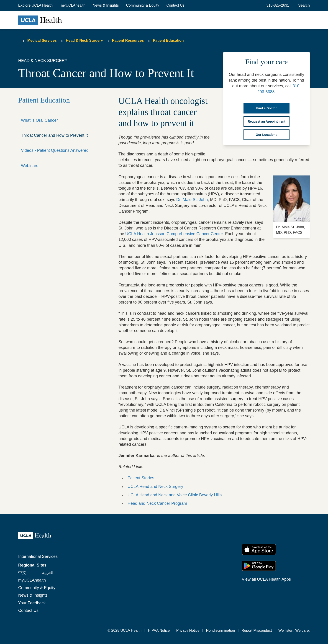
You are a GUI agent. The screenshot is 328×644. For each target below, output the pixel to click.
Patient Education (168, 40)
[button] (36, 5)
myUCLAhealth (73, 5)
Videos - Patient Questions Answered (55, 150)
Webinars (30, 166)
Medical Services (42, 40)
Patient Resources (128, 40)
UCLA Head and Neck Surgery (155, 487)
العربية (48, 573)
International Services (38, 556)
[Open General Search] (303, 5)
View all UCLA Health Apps (266, 579)
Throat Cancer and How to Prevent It (54, 135)
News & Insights (106, 5)
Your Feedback (32, 603)
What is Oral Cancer (39, 120)
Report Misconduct (257, 630)
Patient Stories (141, 478)
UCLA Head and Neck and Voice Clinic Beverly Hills (175, 495)
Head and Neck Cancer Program (157, 503)
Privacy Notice (188, 630)
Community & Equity (143, 5)
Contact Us (175, 5)
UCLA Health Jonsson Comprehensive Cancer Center (174, 234)
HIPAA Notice (159, 630)
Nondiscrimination (220, 630)
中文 (22, 573)
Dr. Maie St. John (192, 200)
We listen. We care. (294, 630)
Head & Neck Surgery (84, 40)
